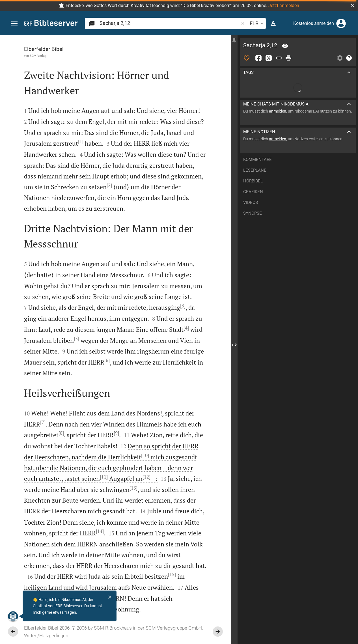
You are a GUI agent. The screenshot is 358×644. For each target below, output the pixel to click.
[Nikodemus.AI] (13, 616)
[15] (172, 574)
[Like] (247, 58)
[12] (146, 477)
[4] (186, 328)
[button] (353, 6)
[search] (170, 23)
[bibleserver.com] (51, 24)
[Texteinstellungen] (273, 23)
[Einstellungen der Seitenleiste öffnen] (340, 58)
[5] (76, 339)
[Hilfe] (349, 58)
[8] (61, 433)
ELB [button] (257, 23)
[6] (107, 360)
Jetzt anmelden (284, 6)
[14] (100, 531)
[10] (145, 455)
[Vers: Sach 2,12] (285, 46)
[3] (183, 306)
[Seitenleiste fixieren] (234, 40)
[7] (43, 422)
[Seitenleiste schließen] (234, 345)
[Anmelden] (341, 23)
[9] (116, 433)
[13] (133, 488)
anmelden (278, 111)
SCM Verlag (38, 56)
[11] (104, 477)
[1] (81, 141)
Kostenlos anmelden (314, 23)
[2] (109, 185)
